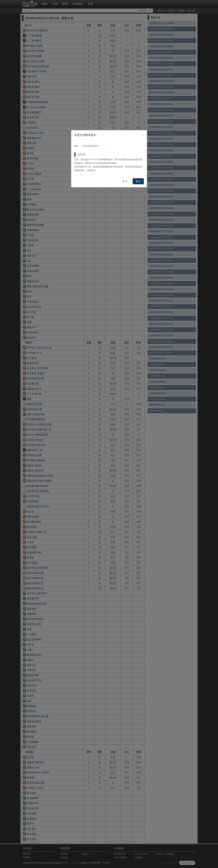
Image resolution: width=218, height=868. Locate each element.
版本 (76, 146)
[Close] (143, 135)
